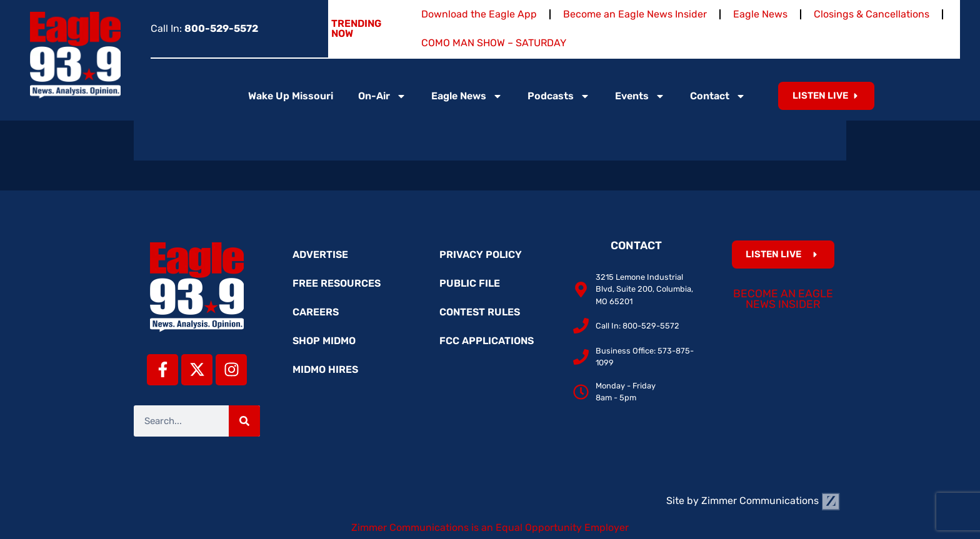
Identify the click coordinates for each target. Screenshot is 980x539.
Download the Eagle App (479, 14)
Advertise (320, 255)
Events (640, 96)
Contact (718, 96)
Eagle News (760, 14)
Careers (316, 312)
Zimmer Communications (771, 501)
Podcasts (559, 96)
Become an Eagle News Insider (635, 14)
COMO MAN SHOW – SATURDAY (494, 43)
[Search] (244, 421)
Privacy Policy (481, 255)
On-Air (382, 96)
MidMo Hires (325, 369)
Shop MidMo (324, 341)
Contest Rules (480, 312)
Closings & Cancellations (872, 14)
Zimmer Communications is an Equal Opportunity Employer (490, 527)
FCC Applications (487, 341)
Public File (470, 283)
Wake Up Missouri (291, 96)
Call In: (204, 28)
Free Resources (337, 283)
